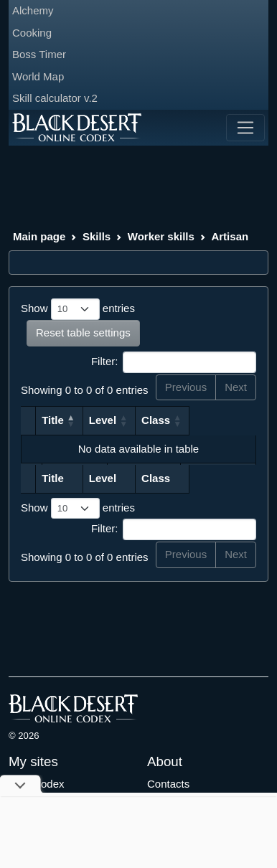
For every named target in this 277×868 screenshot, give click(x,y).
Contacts (168, 784)
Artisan (230, 236)
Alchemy (33, 10)
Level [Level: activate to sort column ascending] (156, 420)
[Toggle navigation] (245, 128)
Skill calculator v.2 (55, 98)
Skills (97, 236)
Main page (39, 236)
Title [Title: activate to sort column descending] (58, 420)
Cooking (32, 33)
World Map (38, 76)
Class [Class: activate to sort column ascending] (210, 420)
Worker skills (161, 236)
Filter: (174, 362)
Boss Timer (39, 54)
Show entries (78, 309)
